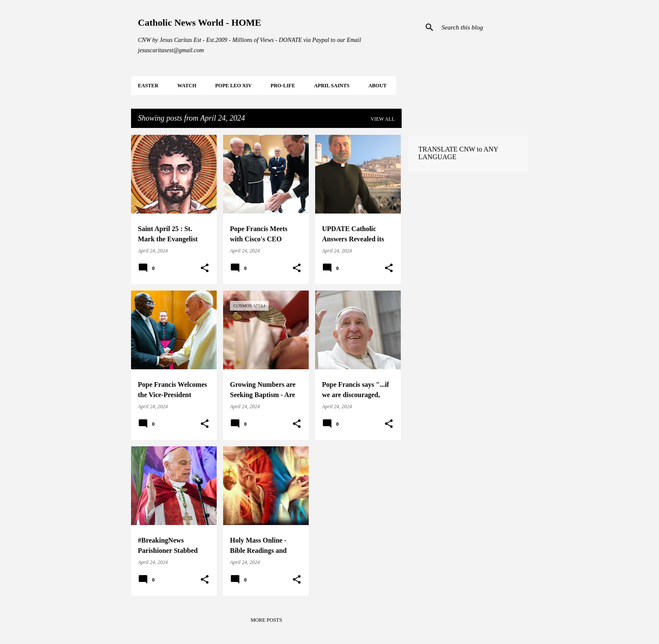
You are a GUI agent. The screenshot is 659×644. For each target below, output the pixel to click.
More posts (266, 620)
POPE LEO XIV (233, 86)
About (377, 86)
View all (383, 119)
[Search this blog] (483, 27)
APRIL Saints (332, 86)
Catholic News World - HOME (200, 22)
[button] (205, 268)
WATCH (187, 86)
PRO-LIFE (283, 86)
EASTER (148, 86)
